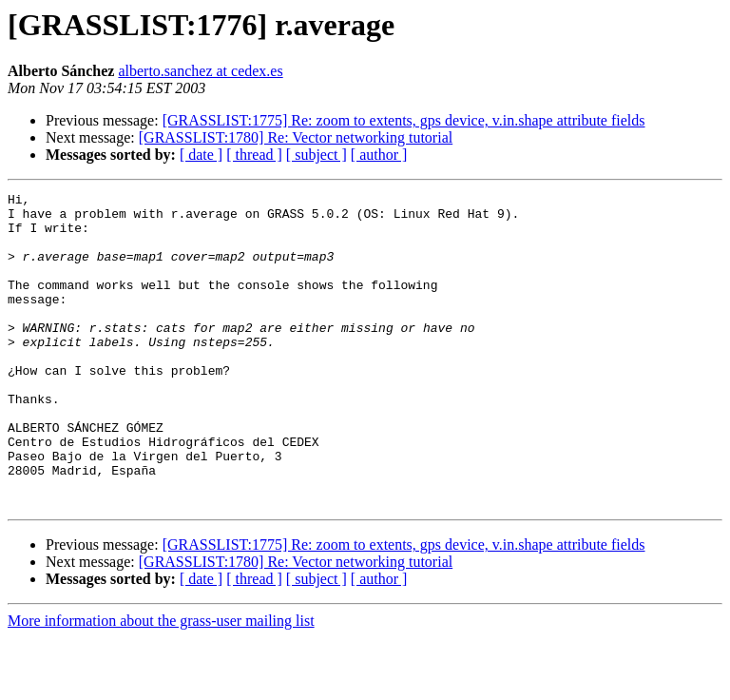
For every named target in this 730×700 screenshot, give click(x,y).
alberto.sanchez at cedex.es (200, 71)
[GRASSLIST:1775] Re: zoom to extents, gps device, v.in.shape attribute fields (404, 120)
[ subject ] (317, 155)
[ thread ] (254, 155)
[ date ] (201, 155)
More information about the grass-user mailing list (161, 683)
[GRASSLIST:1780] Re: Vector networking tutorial (296, 137)
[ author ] (379, 155)
